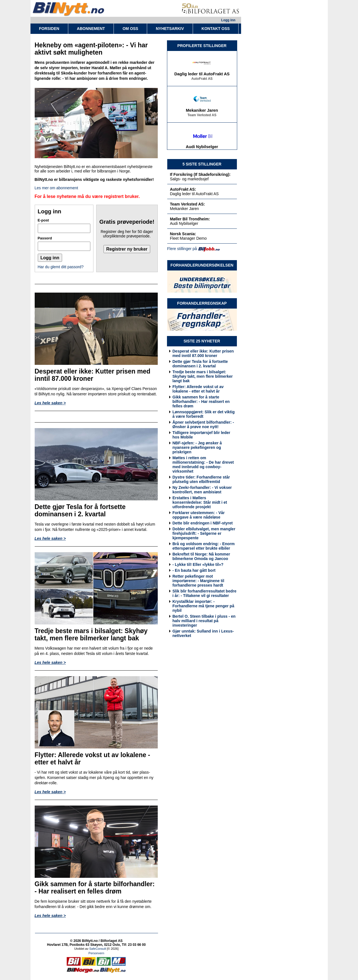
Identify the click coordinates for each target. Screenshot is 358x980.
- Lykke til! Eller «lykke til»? (198, 564)
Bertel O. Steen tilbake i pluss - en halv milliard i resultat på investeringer (204, 621)
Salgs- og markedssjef (202, 53)
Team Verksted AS (202, 130)
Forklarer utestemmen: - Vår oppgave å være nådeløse (199, 515)
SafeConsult (98, 949)
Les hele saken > (50, 403)
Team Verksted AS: (188, 204)
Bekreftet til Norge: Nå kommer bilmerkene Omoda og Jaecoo (201, 556)
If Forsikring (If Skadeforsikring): (200, 174)
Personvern (96, 953)
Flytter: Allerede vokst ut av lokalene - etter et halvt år (198, 389)
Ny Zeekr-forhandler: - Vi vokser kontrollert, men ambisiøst (202, 490)
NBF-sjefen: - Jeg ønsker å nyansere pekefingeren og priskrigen (197, 447)
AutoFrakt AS (202, 94)
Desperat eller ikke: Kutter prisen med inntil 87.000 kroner (203, 353)
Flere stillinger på (182, 249)
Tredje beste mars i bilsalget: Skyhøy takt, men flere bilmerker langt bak (203, 376)
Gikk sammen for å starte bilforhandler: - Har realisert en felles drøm (201, 402)
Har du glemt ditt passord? (61, 267)
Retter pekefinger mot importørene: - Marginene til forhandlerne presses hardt (198, 581)
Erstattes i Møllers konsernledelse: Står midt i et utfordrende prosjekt (200, 502)
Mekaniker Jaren (202, 125)
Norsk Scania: (183, 234)
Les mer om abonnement (56, 188)
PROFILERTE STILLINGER (202, 46)
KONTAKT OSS (216, 29)
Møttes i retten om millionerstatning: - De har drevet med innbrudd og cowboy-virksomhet (203, 465)
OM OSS (130, 29)
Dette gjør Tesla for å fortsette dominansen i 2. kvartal (200, 364)
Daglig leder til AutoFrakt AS (202, 89)
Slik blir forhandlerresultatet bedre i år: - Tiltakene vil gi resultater (205, 593)
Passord (45, 238)
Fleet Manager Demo (189, 238)
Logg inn (228, 20)
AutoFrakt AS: (183, 189)
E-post (43, 220)
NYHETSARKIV (170, 29)
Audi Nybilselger (184, 223)
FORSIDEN (49, 29)
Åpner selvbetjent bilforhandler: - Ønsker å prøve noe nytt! (203, 424)
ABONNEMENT (91, 29)
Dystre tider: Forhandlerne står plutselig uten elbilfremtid (201, 479)
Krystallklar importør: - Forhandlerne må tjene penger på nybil (203, 606)
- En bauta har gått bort (194, 570)
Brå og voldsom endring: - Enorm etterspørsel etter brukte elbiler (204, 546)
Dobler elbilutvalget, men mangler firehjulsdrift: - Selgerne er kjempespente (204, 533)
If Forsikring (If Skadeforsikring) (202, 57)
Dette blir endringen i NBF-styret (203, 523)
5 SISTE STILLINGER (202, 164)
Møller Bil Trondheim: (190, 219)
